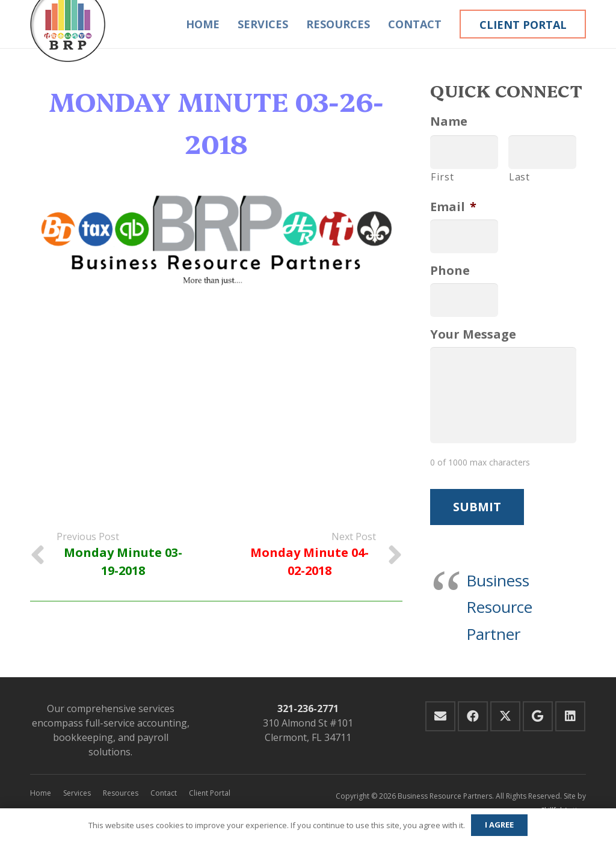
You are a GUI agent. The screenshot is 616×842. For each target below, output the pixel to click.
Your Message (473, 334)
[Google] (538, 716)
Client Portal (210, 793)
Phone (450, 271)
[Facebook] (473, 716)
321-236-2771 (308, 708)
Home (41, 793)
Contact (164, 793)
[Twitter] (505, 716)
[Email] (440, 716)
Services (77, 793)
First (442, 177)
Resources (121, 793)
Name (449, 121)
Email (453, 207)
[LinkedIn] (570, 716)
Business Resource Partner (499, 607)
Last (519, 177)
